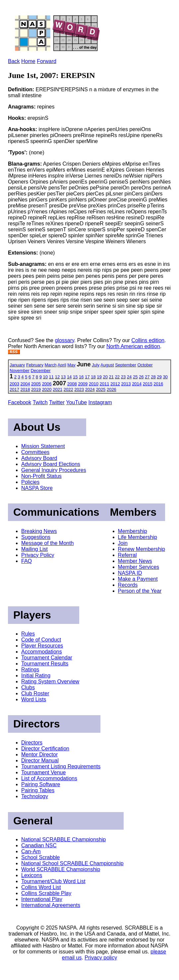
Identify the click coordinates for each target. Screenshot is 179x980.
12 (57, 377)
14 (69, 377)
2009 (83, 384)
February (35, 365)
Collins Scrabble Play (46, 893)
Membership (133, 531)
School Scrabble (41, 857)
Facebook (20, 402)
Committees (35, 452)
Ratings (30, 670)
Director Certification (45, 749)
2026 (112, 389)
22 (117, 377)
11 (51, 377)
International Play (42, 899)
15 (75, 377)
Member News (135, 561)
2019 (36, 389)
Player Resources (42, 646)
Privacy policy (101, 958)
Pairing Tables (38, 790)
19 (99, 377)
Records (128, 585)
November (20, 371)
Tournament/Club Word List (53, 881)
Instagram (100, 402)
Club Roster (35, 693)
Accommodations (42, 652)
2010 (94, 384)
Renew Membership (142, 549)
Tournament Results (45, 664)
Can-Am (31, 851)
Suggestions (36, 537)
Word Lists (34, 699)
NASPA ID (130, 573)
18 (93, 377)
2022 (68, 389)
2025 (101, 389)
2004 (25, 384)
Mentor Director (39, 754)
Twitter (57, 402)
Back (14, 61)
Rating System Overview (50, 681)
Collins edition (148, 340)
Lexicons (32, 875)
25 (135, 377)
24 (129, 377)
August (107, 365)
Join (123, 543)
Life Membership (138, 537)
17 (87, 377)
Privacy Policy (38, 555)
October (145, 365)
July (96, 365)
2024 (90, 389)
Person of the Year (140, 591)
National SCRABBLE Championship (63, 839)
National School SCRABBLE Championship (72, 863)
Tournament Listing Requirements (61, 766)
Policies (30, 482)
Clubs (28, 687)
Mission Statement (43, 446)
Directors (32, 743)
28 (153, 377)
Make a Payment (138, 579)
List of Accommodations (49, 778)
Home (28, 61)
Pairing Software (41, 784)
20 (105, 377)
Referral (127, 555)
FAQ (27, 561)
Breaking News (39, 531)
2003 (14, 384)
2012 (115, 384)
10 (45, 377)
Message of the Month (47, 543)
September (126, 365)
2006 (47, 384)
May (71, 365)
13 (63, 377)
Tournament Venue (43, 772)
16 (81, 377)
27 (147, 377)
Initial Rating (36, 676)
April (62, 365)
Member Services (139, 567)
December (41, 371)
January (17, 365)
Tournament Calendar (47, 658)
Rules (28, 634)
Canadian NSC (39, 845)
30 (165, 377)
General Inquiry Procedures (54, 470)
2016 (158, 384)
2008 (72, 384)
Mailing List (34, 549)
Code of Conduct (41, 640)
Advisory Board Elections (51, 464)
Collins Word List (41, 887)
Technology (35, 796)
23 (123, 377)
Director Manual (40, 760)
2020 (47, 389)
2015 (148, 384)
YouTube (76, 402)
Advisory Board (39, 458)
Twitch (40, 402)
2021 (58, 389)
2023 (79, 389)
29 (159, 377)
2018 (25, 389)
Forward (47, 61)
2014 (137, 384)
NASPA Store (37, 488)
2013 (126, 384)
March (51, 365)
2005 (36, 384)
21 (111, 377)
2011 (105, 384)
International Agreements (51, 905)
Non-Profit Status (41, 476)
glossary (64, 340)
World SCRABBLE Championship (61, 869)
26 (141, 377)
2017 (14, 389)
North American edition (133, 346)
